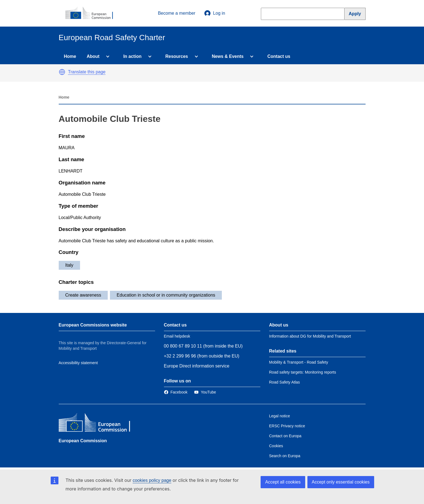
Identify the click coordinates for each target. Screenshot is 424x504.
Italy (69, 265)
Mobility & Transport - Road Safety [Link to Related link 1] (299, 362)
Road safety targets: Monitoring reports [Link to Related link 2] (303, 372)
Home (70, 56)
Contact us (279, 56)
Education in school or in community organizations (166, 295)
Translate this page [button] (87, 72)
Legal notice (280, 416)
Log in (215, 13)
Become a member (177, 13)
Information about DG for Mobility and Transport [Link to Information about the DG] (310, 336)
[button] (62, 72)
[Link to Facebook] (176, 392)
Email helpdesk (177, 336)
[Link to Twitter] (205, 392)
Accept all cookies (283, 482)
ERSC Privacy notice (287, 426)
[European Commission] (92, 13)
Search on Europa (285, 456)
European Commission (83, 441)
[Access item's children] (107, 56)
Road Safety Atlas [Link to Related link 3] (285, 382)
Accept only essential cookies (341, 482)
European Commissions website (93, 325)
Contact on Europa (285, 436)
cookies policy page (152, 480)
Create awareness (83, 295)
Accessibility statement (78, 363)
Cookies (276, 446)
